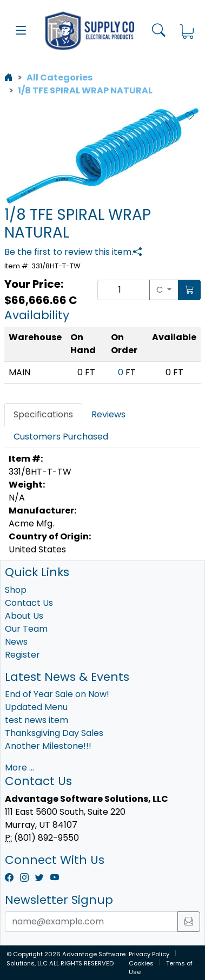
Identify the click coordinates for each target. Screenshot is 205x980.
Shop (16, 590)
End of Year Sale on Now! (57, 694)
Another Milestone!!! (48, 746)
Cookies (141, 963)
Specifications (43, 414)
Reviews (108, 414)
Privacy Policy (149, 954)
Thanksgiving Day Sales (54, 733)
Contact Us (29, 603)
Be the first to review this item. (69, 252)
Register (22, 655)
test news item (37, 720)
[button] (21, 31)
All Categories (59, 77)
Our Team (26, 629)
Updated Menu (36, 707)
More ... (19, 768)
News (16, 642)
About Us (24, 616)
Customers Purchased (61, 437)
